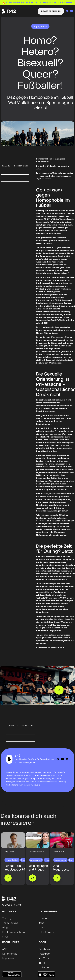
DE (67, 11)
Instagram (45, 954)
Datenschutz (10, 954)
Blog (5, 928)
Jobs (41, 923)
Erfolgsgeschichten (13, 932)
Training (7, 918)
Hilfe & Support (48, 932)
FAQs (5, 937)
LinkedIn (44, 967)
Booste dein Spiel (51, 11)
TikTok (43, 963)
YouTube (44, 958)
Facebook (44, 949)
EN (71, 11)
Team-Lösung (10, 923)
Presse (43, 928)
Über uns (44, 918)
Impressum (9, 958)
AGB (5, 949)
